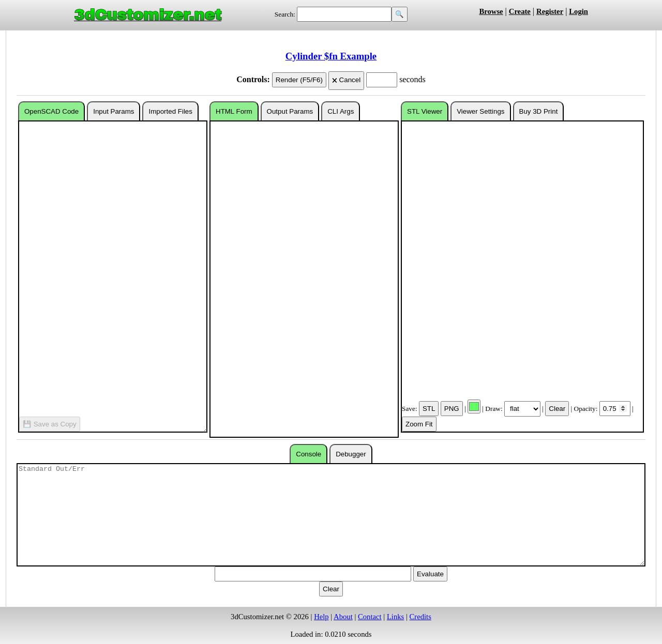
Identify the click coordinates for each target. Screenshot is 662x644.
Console (309, 454)
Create (520, 11)
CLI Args (341, 111)
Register (550, 11)
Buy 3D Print (539, 111)
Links (395, 617)
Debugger (351, 454)
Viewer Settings (480, 111)
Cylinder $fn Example (331, 56)
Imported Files (170, 111)
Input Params (114, 111)
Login (578, 11)
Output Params (290, 111)
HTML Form (234, 111)
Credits (420, 617)
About (343, 617)
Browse (491, 11)
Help (321, 617)
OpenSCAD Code (51, 111)
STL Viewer (425, 111)
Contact (370, 617)
